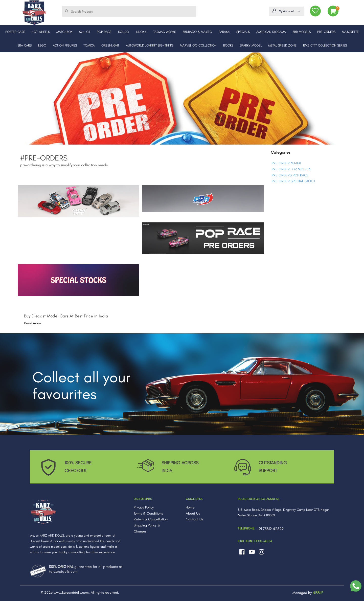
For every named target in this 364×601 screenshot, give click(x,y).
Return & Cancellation (151, 519)
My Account (285, 11)
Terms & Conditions (148, 513)
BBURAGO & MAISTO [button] (197, 32)
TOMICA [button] (89, 45)
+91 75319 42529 (270, 529)
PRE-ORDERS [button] (326, 32)
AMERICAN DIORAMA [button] (271, 32)
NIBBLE (318, 593)
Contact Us (195, 519)
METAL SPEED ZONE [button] (282, 45)
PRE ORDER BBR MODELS (291, 169)
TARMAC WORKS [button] (165, 32)
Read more (32, 323)
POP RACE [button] (104, 32)
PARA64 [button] (224, 32)
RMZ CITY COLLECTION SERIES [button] (325, 45)
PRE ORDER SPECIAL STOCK (293, 181)
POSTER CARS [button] (15, 32)
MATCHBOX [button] (64, 32)
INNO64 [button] (141, 32)
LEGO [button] (42, 45)
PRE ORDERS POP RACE (290, 175)
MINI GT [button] (85, 32)
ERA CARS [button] (25, 45)
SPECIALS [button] (243, 32)
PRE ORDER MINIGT (287, 163)
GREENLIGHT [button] (110, 45)
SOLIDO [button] (123, 32)
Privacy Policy (144, 507)
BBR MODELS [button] (302, 32)
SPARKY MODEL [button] (251, 45)
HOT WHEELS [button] (41, 32)
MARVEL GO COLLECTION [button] (198, 45)
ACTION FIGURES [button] (65, 45)
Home (190, 507)
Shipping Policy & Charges (147, 528)
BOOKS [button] (228, 45)
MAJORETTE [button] (350, 32)
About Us (193, 513)
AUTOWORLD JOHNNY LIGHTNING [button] (150, 45)
